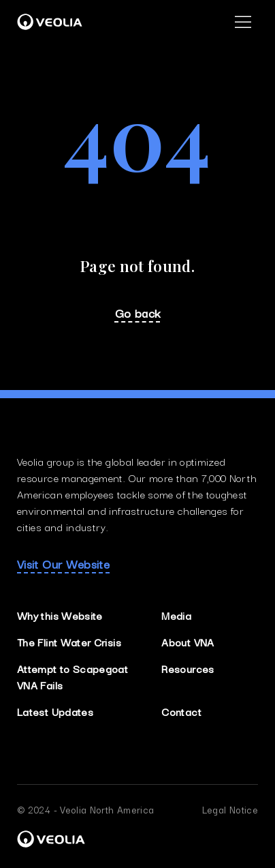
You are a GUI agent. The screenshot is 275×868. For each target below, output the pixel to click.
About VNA (188, 642)
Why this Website (60, 615)
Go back (138, 313)
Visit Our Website (63, 564)
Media (176, 615)
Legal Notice (230, 809)
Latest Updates (55, 711)
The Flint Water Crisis (69, 642)
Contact (181, 711)
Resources (188, 668)
